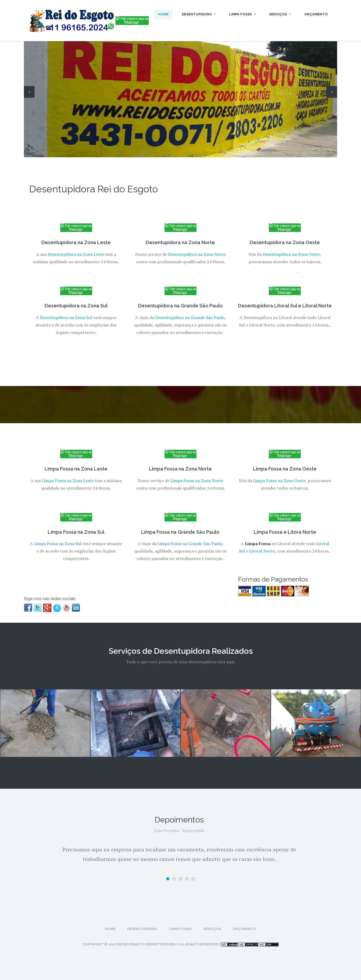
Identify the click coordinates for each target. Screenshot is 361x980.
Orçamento (316, 14)
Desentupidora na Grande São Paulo (190, 317)
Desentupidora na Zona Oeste (291, 254)
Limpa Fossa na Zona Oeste (279, 481)
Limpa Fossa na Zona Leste (68, 481)
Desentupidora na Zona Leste (76, 254)
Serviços (280, 14)
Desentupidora (199, 14)
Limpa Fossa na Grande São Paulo (190, 544)
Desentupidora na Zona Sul (66, 317)
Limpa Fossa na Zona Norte (197, 481)
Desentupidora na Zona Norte (197, 254)
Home (163, 14)
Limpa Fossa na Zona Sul (58, 544)
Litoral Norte (262, 551)
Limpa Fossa (242, 14)
